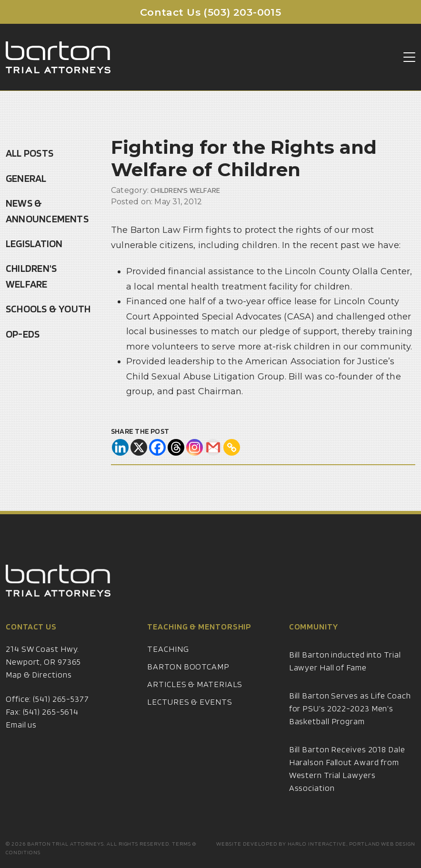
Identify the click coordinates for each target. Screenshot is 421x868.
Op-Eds (23, 334)
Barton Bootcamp (188, 678)
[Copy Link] (232, 447)
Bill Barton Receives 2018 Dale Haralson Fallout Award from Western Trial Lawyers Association (347, 780)
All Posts (30, 153)
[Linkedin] (120, 447)
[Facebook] (157, 447)
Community (314, 638)
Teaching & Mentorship (199, 638)
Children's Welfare (31, 276)
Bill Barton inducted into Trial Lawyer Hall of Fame (345, 673)
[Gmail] (213, 447)
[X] (139, 447)
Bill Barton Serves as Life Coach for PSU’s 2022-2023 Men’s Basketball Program (350, 720)
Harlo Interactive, (318, 843)
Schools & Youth (48, 309)
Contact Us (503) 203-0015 (211, 12)
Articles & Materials (195, 696)
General (26, 178)
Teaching (168, 661)
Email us (21, 736)
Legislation (34, 243)
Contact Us (31, 638)
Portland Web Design (382, 843)
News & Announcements (47, 211)
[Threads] (176, 447)
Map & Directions (39, 686)
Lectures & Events (190, 713)
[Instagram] (195, 447)
